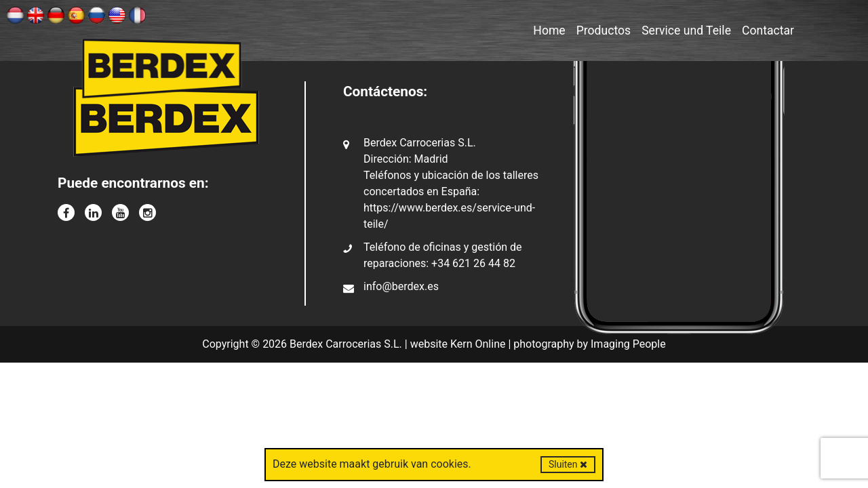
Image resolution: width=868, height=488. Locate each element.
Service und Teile (686, 30)
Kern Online (478, 344)
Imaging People (628, 344)
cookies (449, 464)
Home (549, 30)
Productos (604, 30)
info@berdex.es (401, 286)
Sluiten (568, 464)
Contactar (768, 30)
